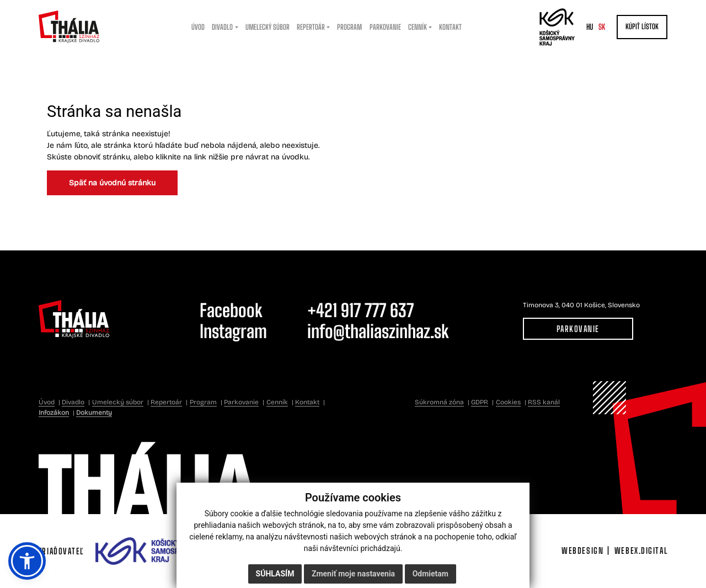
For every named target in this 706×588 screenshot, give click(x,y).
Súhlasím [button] (275, 574)
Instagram (233, 331)
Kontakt (307, 402)
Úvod (47, 402)
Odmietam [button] (430, 574)
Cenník (277, 402)
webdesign (582, 550)
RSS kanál (544, 402)
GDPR (480, 402)
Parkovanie (578, 329)
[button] (27, 561)
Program (203, 402)
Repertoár (166, 402)
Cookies (508, 402)
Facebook (231, 310)
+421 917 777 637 (360, 310)
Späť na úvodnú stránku (112, 183)
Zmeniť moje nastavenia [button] (353, 574)
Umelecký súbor (118, 402)
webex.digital (641, 550)
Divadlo (73, 402)
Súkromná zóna (439, 402)
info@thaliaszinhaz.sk (378, 331)
